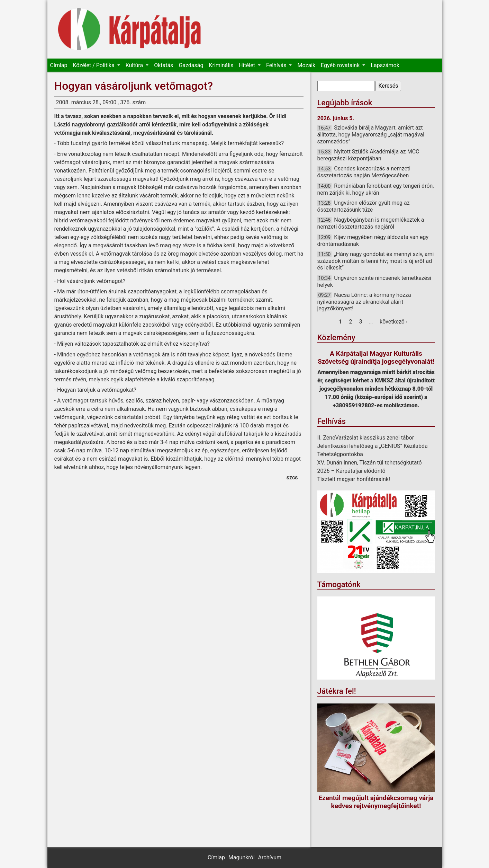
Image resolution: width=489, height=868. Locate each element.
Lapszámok (385, 65)
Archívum (270, 857)
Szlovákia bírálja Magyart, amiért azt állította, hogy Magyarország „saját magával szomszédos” (371, 134)
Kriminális (221, 65)
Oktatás (164, 65)
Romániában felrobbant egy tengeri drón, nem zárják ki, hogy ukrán (376, 189)
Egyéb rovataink (341, 65)
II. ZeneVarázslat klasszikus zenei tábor (366, 438)
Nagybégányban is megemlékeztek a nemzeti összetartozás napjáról (371, 223)
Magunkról (242, 857)
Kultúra (135, 65)
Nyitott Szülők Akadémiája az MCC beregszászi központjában (368, 155)
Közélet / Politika (94, 65)
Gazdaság (191, 65)
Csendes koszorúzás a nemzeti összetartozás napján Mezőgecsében (364, 172)
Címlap (59, 65)
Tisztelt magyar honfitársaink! (354, 479)
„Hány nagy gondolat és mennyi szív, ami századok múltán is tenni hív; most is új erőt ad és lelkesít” (376, 261)
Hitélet (248, 65)
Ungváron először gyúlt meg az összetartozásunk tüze (364, 206)
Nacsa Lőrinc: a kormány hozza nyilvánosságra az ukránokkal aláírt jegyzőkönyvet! (364, 302)
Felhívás (277, 65)
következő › (394, 322)
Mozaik (306, 65)
